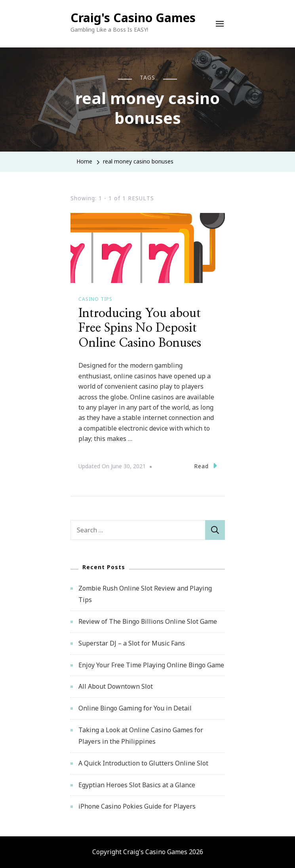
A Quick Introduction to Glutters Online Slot (143, 763)
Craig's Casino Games (133, 18)
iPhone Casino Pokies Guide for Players (137, 806)
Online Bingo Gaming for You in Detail (135, 708)
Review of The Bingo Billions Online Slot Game (148, 621)
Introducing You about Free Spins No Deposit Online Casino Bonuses (140, 328)
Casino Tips (95, 299)
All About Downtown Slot (116, 686)
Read (206, 466)
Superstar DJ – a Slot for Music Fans (132, 643)
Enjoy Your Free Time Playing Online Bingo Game (151, 665)
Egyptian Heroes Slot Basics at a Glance (137, 785)
